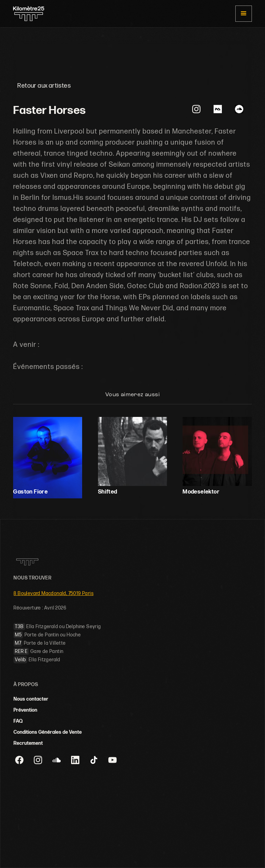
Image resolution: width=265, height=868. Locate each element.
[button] (243, 14)
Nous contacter (31, 699)
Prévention (25, 710)
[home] (29, 14)
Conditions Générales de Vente (48, 732)
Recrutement (28, 743)
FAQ (18, 721)
